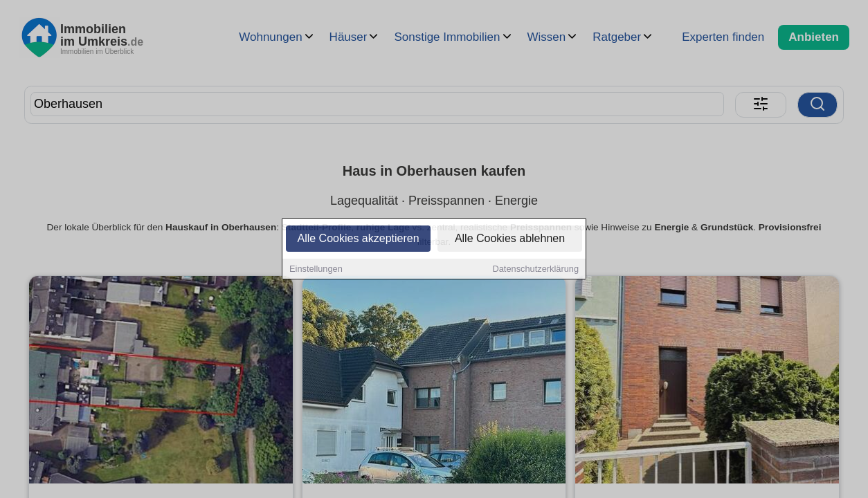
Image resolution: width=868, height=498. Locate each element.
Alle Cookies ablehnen (510, 240)
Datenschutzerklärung (536, 270)
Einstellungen (316, 270)
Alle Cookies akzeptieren (358, 240)
